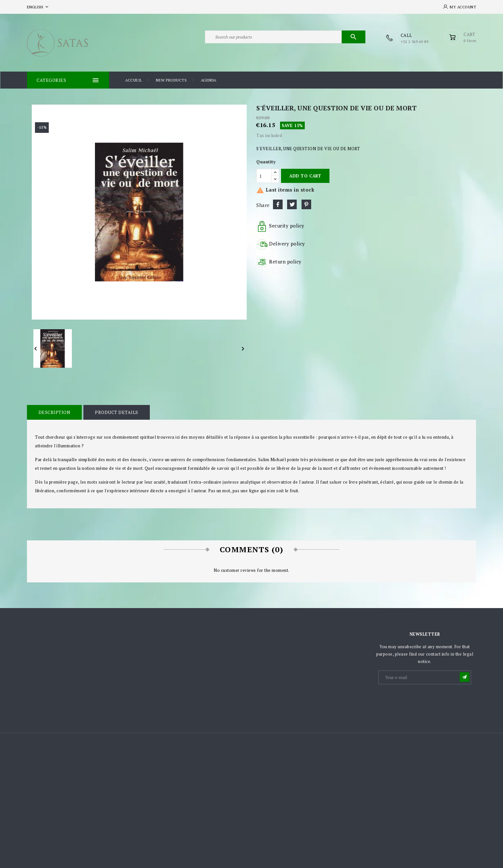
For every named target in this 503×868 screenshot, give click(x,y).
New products (171, 80)
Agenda (209, 80)
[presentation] (428, 700)
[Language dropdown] (38, 7)
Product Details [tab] (116, 412)
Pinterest (306, 204)
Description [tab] (54, 412)
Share (278, 204)
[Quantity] (264, 176)
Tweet (292, 204)
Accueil (134, 80)
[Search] (285, 38)
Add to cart (305, 176)
